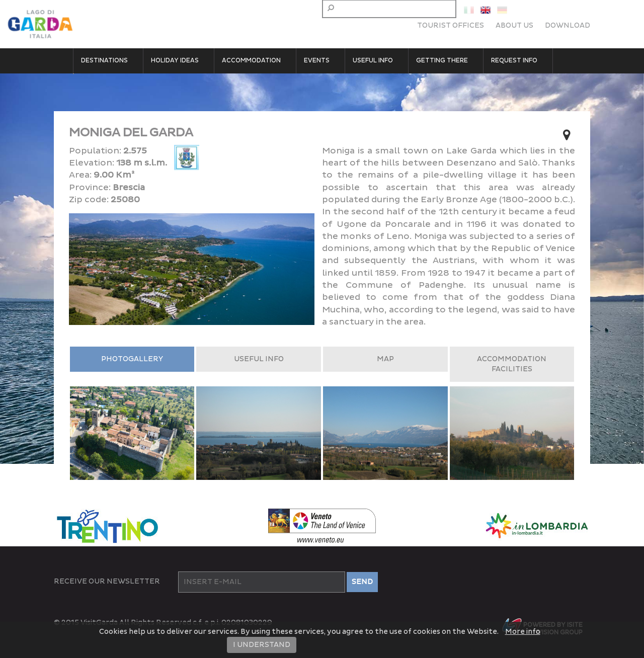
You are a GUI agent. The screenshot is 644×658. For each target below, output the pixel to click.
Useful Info (373, 61)
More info (523, 632)
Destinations (104, 61)
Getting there (442, 61)
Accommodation (251, 61)
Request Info (514, 61)
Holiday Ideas (175, 61)
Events (317, 61)
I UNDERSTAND (262, 645)
